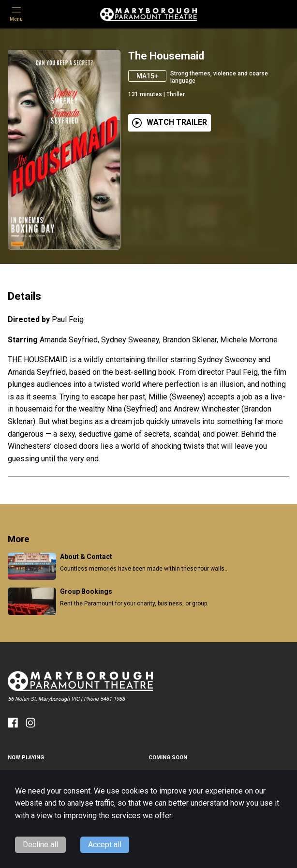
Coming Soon (168, 758)
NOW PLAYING (26, 758)
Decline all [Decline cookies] (40, 845)
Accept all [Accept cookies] (105, 845)
